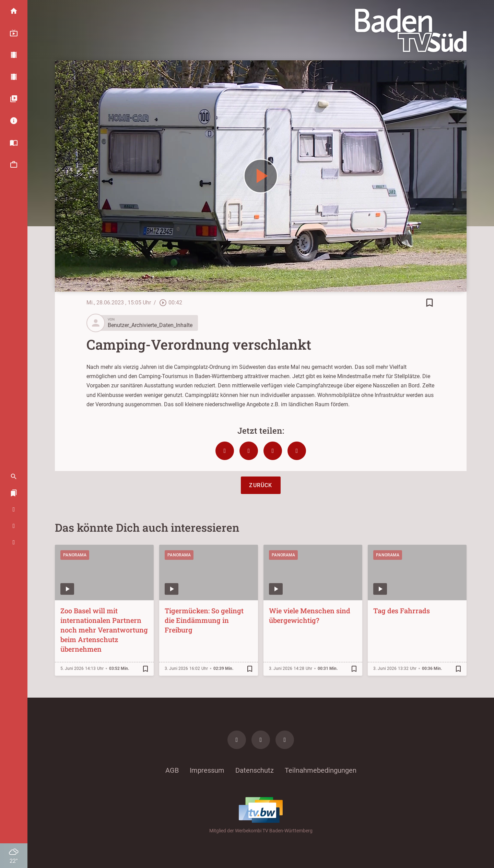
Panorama (75, 555)
